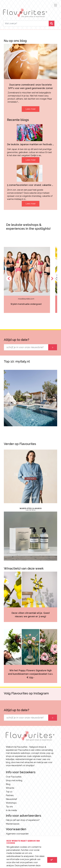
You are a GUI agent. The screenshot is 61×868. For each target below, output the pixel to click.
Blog (8, 784)
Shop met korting (14, 780)
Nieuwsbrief (11, 799)
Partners (10, 795)
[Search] (26, 23)
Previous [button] (9, 279)
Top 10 (9, 792)
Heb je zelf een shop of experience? (23, 820)
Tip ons (9, 807)
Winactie (10, 788)
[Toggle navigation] (56, 5)
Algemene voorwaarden (17, 834)
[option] (31, 280)
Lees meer (31, 109)
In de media (11, 810)
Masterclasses (13, 824)
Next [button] (52, 279)
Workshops (11, 803)
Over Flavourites (14, 777)
